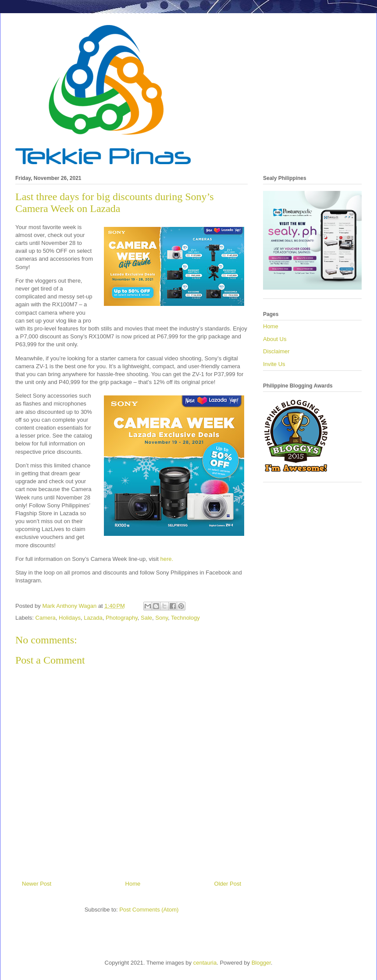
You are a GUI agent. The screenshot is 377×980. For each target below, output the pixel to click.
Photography (122, 618)
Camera (46, 618)
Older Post (228, 884)
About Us (275, 339)
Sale (146, 618)
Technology (185, 618)
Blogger (261, 963)
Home (133, 884)
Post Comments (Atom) (149, 910)
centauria (205, 963)
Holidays (70, 618)
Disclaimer (276, 351)
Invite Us (274, 364)
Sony (162, 618)
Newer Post (37, 884)
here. (167, 559)
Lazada (93, 618)
